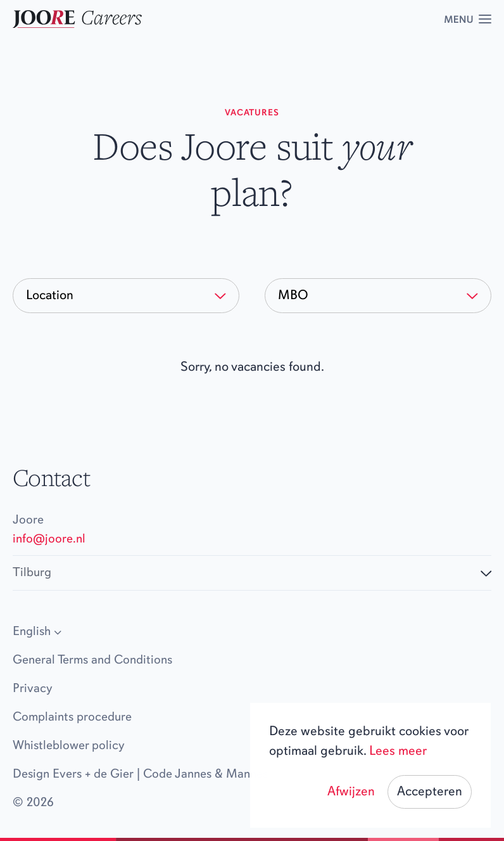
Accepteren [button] (430, 792)
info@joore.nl (49, 539)
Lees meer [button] (398, 751)
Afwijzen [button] (351, 792)
